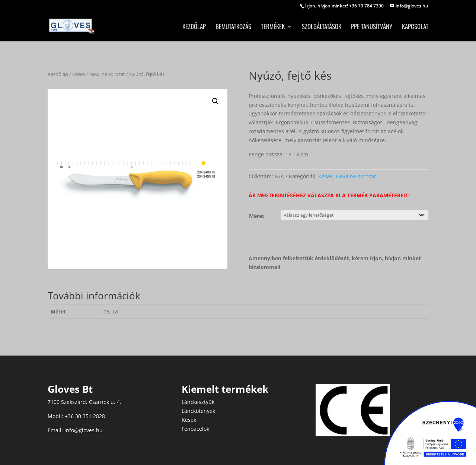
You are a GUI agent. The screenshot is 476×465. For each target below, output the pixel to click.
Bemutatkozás (233, 27)
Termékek (273, 27)
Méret (257, 216)
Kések (79, 74)
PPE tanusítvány (372, 27)
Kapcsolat (415, 27)
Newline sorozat (107, 74)
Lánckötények (198, 411)
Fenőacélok (195, 429)
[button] (215, 101)
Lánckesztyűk (198, 402)
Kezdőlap (194, 27)
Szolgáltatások (322, 27)
